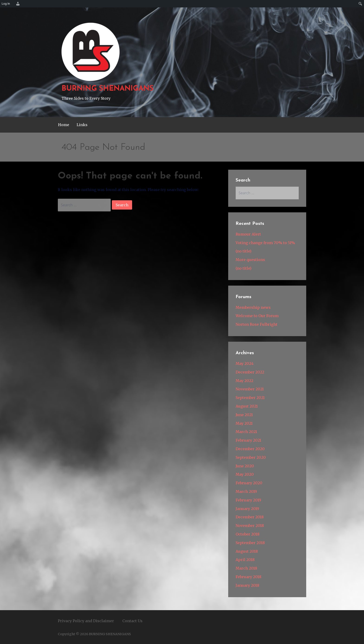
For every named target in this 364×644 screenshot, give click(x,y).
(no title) (244, 251)
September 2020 (251, 457)
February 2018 (249, 577)
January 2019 (247, 509)
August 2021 (247, 406)
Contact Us (132, 621)
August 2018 (247, 551)
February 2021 (248, 440)
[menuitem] (17, 4)
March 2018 (246, 568)
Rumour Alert (248, 234)
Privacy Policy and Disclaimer (86, 621)
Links (82, 125)
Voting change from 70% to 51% (265, 243)
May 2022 (244, 381)
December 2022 (250, 372)
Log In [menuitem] (6, 4)
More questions (250, 260)
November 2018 (250, 526)
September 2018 (250, 543)
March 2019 (246, 491)
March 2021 (246, 432)
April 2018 (245, 560)
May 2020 (245, 474)
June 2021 (244, 415)
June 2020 (245, 466)
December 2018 (250, 517)
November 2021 (250, 389)
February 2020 (249, 483)
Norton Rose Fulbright (257, 324)
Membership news (253, 307)
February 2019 (248, 500)
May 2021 (244, 423)
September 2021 (250, 398)
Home (64, 125)
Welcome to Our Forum (257, 316)
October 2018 (248, 534)
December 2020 (250, 449)
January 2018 (247, 585)
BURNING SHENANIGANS (107, 89)
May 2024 (245, 363)
